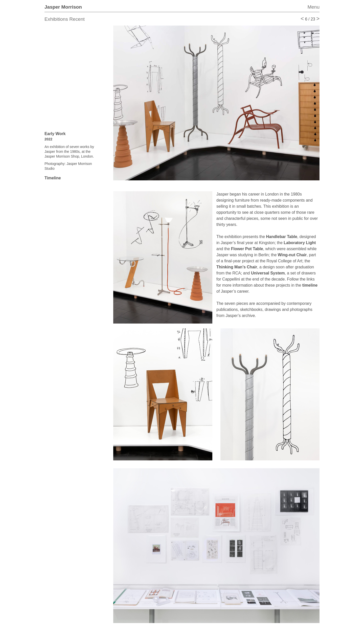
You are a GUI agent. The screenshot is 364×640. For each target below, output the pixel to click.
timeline (310, 285)
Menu (313, 7)
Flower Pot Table (247, 249)
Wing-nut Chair (292, 255)
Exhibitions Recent (65, 19)
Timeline (53, 178)
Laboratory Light (300, 243)
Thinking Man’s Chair (237, 267)
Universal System (268, 273)
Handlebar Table (282, 237)
